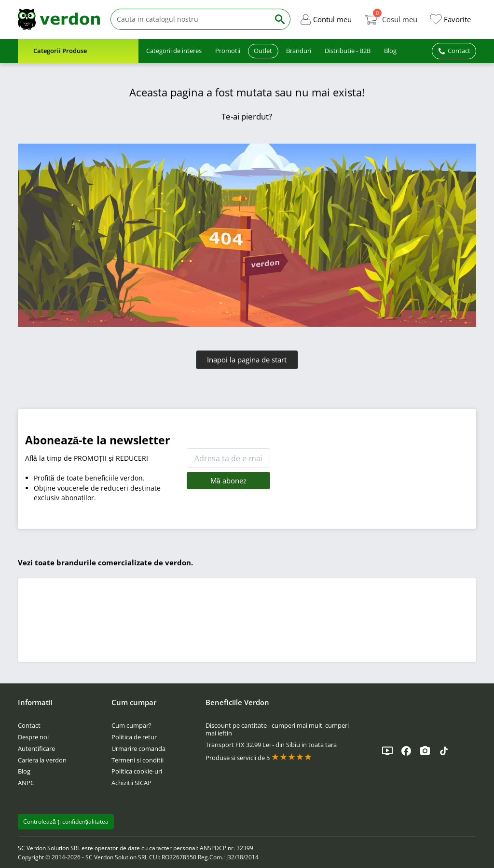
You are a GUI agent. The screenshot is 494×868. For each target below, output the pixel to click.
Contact (29, 725)
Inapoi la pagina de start (247, 360)
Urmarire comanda (138, 748)
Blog (24, 771)
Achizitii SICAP (131, 783)
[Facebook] (406, 751)
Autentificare (36, 748)
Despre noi (33, 737)
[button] (325, 19)
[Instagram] (425, 751)
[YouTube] (387, 751)
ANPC (26, 783)
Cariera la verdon (42, 760)
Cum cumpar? (131, 725)
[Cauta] (190, 20)
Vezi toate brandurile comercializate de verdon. (105, 562)
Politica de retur (134, 737)
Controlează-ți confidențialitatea (66, 821)
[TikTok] (444, 751)
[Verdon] (59, 19)
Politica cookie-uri (137, 771)
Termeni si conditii (137, 760)
